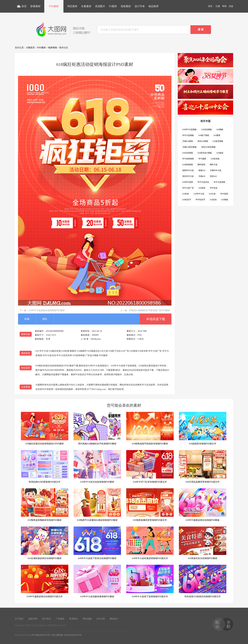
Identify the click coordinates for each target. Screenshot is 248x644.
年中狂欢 (214, 188)
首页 (24, 6)
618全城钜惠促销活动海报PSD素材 (45, 543)
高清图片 (100, 6)
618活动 (213, 200)
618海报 (225, 200)
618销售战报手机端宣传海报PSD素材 (150, 428)
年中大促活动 (203, 182)
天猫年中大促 (216, 170)
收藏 (27, 319)
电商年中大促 (188, 170)
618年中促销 (188, 182)
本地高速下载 (156, 319)
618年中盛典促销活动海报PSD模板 (203, 505)
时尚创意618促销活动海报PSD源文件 (203, 581)
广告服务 (60, 619)
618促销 (202, 188)
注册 (218, 6)
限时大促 (214, 165)
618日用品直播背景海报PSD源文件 (203, 467)
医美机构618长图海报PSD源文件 (45, 467)
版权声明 (33, 619)
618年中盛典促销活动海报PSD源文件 (45, 581)
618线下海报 (204, 135)
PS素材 (113, 6)
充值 (231, 6)
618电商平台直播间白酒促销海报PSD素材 (97, 505)
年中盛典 (202, 159)
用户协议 (46, 619)
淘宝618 (213, 176)
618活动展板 (207, 129)
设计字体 (140, 6)
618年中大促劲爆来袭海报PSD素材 (97, 581)
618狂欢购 (215, 159)
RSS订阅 (101, 619)
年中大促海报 (219, 182)
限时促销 (201, 165)
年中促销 (224, 194)
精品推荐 (154, 6)
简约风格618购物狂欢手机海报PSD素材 (97, 428)
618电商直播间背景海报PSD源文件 (150, 505)
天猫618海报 (188, 141)
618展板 (220, 129)
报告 (45, 319)
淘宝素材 (72, 6)
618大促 (212, 194)
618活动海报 (188, 153)
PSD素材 (54, 6)
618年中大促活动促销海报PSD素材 (97, 467)
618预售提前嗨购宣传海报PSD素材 (45, 505)
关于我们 (19, 619)
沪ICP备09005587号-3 (41, 635)
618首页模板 (218, 141)
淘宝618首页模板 (208, 147)
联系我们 (74, 619)
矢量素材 (86, 6)
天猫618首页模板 (189, 147)
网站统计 (114, 619)
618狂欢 (186, 194)
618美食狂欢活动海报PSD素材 (203, 543)
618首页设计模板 (205, 153)
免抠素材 (126, 6)
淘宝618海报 (203, 141)
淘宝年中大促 (188, 176)
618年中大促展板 (189, 129)
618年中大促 (199, 194)
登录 (210, 6)
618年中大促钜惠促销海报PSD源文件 (150, 543)
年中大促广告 (188, 188)
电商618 (202, 170)
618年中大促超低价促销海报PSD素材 (47, 310)
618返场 (220, 153)
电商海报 (53, 48)
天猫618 (202, 176)
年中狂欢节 (200, 200)
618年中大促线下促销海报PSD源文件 (150, 581)
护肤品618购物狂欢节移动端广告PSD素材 (150, 310)
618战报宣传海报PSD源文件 (203, 428)
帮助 (224, 6)
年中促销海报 (188, 159)
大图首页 (30, 48)
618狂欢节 (187, 200)
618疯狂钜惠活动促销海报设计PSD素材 (45, 428)
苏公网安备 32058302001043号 (67, 635)
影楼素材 (35, 6)
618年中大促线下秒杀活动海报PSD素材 (97, 543)
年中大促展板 (188, 135)
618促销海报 (188, 165)
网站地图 (87, 619)
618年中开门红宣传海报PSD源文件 (150, 467)
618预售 (217, 135)
